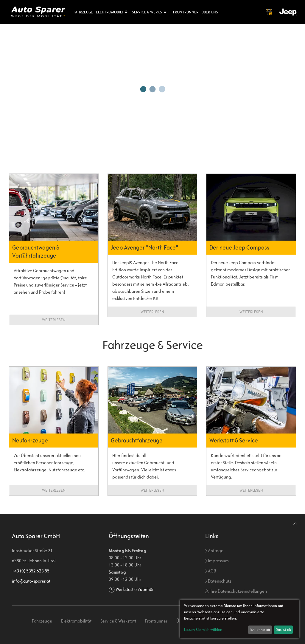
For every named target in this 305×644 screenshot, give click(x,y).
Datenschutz (218, 581)
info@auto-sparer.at (31, 581)
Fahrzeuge (83, 12)
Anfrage (214, 551)
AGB (211, 571)
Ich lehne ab (260, 630)
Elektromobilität (112, 12)
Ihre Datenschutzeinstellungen (236, 591)
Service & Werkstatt (151, 12)
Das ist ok (283, 630)
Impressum (217, 561)
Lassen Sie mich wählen (203, 630)
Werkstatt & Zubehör (135, 589)
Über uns (210, 12)
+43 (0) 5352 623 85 (31, 571)
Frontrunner (186, 12)
